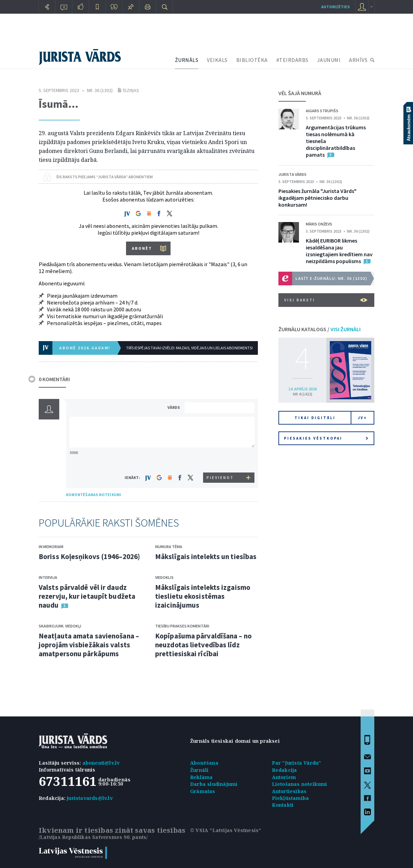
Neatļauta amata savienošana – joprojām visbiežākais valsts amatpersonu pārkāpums (89, 645)
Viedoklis (164, 577)
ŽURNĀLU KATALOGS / (320, 329)
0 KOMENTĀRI (54, 379)
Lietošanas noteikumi (300, 784)
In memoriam (51, 547)
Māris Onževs (319, 224)
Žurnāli (199, 770)
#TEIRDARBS (292, 60)
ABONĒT (142, 248)
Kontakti (283, 805)
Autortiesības (289, 791)
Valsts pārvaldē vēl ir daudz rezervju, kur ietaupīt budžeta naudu (87, 596)
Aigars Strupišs (322, 111)
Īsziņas (131, 90)
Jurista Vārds (292, 174)
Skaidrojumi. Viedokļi (60, 626)
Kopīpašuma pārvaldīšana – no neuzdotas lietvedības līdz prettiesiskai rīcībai (203, 645)
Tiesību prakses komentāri (182, 626)
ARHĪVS (358, 60)
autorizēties (335, 7)
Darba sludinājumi (214, 784)
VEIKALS (217, 60)
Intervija (48, 577)
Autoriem (284, 777)
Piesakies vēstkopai (326, 438)
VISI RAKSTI (326, 300)
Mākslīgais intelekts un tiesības (206, 556)
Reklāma (201, 777)
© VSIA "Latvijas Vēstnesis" (226, 830)
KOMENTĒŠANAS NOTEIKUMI (94, 495)
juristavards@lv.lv (90, 798)
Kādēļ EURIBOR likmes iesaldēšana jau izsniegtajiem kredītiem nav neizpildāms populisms (339, 251)
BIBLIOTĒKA (252, 60)
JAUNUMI (329, 60)
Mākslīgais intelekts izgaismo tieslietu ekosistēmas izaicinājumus (203, 596)
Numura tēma (169, 547)
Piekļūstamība (291, 798)
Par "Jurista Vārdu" (297, 763)
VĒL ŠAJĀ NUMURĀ (300, 93)
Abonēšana (204, 763)
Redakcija (285, 770)
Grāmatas (203, 791)
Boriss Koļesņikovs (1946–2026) (89, 556)
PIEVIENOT (220, 478)
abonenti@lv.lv (101, 763)
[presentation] (221, 460)
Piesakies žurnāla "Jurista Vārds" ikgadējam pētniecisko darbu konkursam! (317, 198)
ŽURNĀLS (187, 60)
